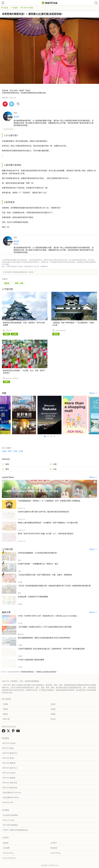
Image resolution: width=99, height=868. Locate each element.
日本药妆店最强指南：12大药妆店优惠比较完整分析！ (38, 553)
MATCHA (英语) (8, 748)
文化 (53, 469)
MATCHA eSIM (8, 802)
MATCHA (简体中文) (10, 768)
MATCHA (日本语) (9, 743)
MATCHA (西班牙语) (10, 788)
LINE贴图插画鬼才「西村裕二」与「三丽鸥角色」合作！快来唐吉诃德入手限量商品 (49, 501)
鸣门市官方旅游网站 (10, 825)
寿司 (10, 451)
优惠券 (14, 8)
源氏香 (16, 117)
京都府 (5, 709)
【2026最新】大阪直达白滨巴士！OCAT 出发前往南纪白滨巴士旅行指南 (45, 627)
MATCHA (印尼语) (9, 773)
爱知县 (5, 8)
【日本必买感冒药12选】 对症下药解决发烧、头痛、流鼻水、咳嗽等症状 (45, 575)
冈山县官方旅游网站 (10, 815)
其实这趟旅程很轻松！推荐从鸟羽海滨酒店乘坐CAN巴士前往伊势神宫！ (45, 638)
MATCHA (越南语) (9, 778)
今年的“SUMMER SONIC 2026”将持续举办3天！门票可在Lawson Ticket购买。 (48, 616)
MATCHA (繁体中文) (10, 753)
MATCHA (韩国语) (9, 763)
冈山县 (53, 719)
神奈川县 (6, 719)
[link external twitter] (9, 731)
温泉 (5, 451)
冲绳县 (53, 714)
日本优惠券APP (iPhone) (12, 792)
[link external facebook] (4, 731)
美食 (5, 464)
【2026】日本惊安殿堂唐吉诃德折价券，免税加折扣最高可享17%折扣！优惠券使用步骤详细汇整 (54, 586)
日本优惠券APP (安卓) (11, 797)
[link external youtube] (18, 731)
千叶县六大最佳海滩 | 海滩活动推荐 (31, 660)
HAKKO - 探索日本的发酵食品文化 (16, 830)
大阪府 (53, 704)
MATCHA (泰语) (8, 758)
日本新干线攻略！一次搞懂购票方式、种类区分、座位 (38, 564)
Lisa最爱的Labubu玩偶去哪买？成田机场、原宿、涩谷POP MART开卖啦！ (31, 491)
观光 (5, 469)
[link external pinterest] (14, 731)
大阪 (21, 451)
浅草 (16, 451)
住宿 (53, 464)
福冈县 (5, 714)
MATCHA (9, 330)
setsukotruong (60, 330)
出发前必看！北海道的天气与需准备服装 (33, 597)
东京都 (5, 704)
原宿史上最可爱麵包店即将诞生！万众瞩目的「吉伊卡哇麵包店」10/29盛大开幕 (48, 523)
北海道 (53, 709)
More (92, 393)
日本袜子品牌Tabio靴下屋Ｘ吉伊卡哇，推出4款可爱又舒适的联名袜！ (44, 512)
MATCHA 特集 (27, 8)
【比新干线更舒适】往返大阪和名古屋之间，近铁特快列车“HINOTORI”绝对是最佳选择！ (52, 649)
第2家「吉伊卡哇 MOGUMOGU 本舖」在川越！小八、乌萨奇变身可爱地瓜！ (46, 533)
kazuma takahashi (12, 378)
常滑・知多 (19, 283)
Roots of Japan (9, 820)
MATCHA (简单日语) (10, 783)
